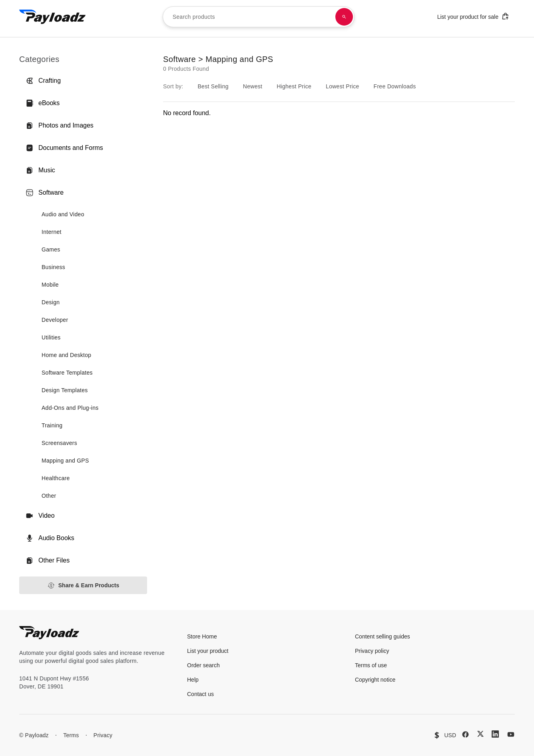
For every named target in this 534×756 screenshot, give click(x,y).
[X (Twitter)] (480, 734)
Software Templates (67, 373)
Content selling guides (383, 636)
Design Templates (65, 390)
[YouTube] (511, 734)
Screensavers (59, 443)
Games (51, 249)
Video (40, 516)
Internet (52, 232)
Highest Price (294, 86)
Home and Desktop (66, 355)
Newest (253, 86)
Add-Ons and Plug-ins (70, 408)
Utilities (51, 337)
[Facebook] (465, 734)
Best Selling (213, 86)
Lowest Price (343, 86)
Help (193, 680)
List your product (208, 651)
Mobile (50, 285)
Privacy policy (372, 651)
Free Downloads (395, 86)
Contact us (200, 694)
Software (45, 193)
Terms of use (371, 665)
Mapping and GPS (65, 461)
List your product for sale (473, 16)
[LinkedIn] (495, 734)
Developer (55, 320)
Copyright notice (375, 680)
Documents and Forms (64, 148)
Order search (203, 665)
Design (51, 302)
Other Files (48, 561)
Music (40, 170)
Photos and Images (60, 126)
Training (52, 425)
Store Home (202, 636)
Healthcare (56, 478)
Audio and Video (63, 214)
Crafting (43, 81)
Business (53, 267)
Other (49, 496)
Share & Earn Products (83, 585)
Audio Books (50, 538)
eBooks (43, 103)
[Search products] (344, 17)
